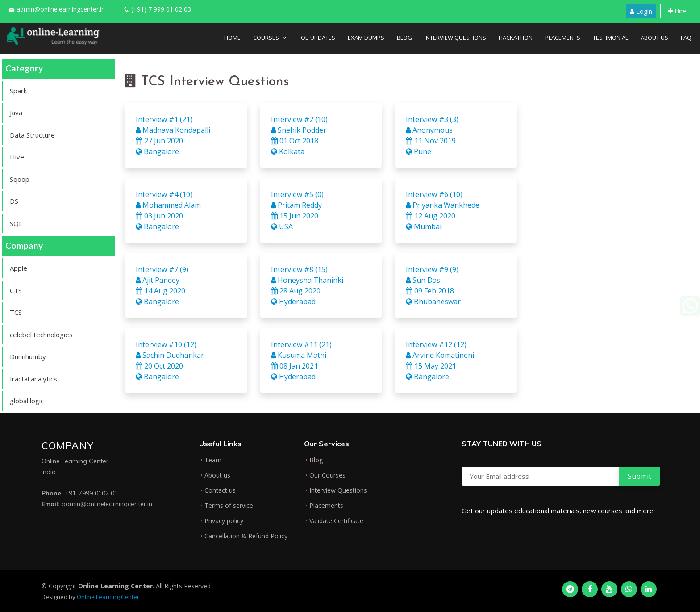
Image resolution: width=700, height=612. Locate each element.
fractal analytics (33, 379)
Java (16, 113)
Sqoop (20, 179)
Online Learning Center (108, 597)
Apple (19, 268)
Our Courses (327, 475)
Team (213, 460)
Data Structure (32, 135)
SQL (16, 223)
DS (14, 201)
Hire (677, 11)
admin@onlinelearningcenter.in (61, 9)
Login (641, 11)
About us (217, 475)
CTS (16, 290)
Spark (18, 91)
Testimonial (610, 38)
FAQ (686, 38)
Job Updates (317, 38)
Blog (404, 38)
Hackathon (516, 38)
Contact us (220, 490)
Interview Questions (455, 38)
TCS (16, 312)
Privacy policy (224, 521)
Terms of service (229, 506)
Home (232, 38)
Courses (266, 38)
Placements (563, 38)
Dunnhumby (28, 356)
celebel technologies (41, 335)
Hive (17, 157)
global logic (27, 401)
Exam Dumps (366, 38)
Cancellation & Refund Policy (246, 536)
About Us (654, 38)
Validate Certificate (336, 521)
